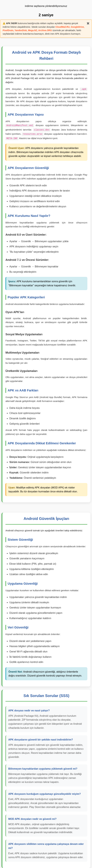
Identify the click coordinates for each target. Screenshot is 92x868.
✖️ (88, 23)
